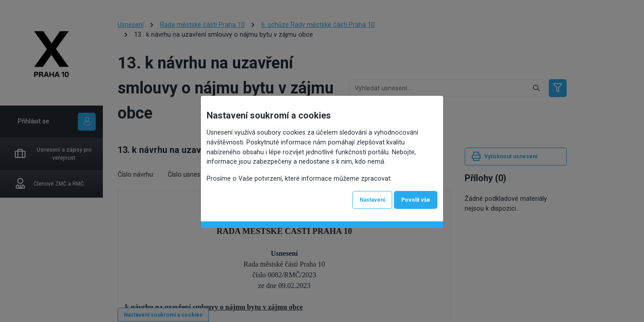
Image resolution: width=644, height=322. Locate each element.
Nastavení (372, 200)
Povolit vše (416, 200)
